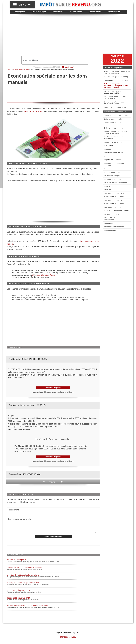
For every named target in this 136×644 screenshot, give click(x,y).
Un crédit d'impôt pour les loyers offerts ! (23, 578)
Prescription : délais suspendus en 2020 (23, 585)
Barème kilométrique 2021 (18, 562)
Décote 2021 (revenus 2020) (18, 600)
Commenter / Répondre (53, 388)
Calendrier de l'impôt (113, 119)
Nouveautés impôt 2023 (114, 204)
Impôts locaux (114, 12)
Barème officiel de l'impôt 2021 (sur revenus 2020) (27, 608)
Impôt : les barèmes (112, 160)
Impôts (9, 69)
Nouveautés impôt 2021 (21, 69)
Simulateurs (57, 12)
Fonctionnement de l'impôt (115, 153)
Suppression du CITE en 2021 (19, 593)
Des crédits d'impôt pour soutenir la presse (24, 570)
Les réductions (95, 12)
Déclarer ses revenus (113, 142)
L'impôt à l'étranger (112, 172)
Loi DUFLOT (109, 186)
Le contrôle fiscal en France (116, 179)
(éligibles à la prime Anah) (44, 275)
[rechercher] (50, 60)
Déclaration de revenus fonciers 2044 (114, 138)
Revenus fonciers (111, 214)
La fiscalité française (113, 176)
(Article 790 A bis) (33, 111)
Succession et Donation (114, 227)
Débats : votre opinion (113, 128)
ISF (106, 169)
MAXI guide (20, 12)
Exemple (108, 149)
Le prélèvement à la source (116, 183)
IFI (105, 156)
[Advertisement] (69, 36)
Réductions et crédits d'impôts (117, 211)
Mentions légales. (68, 640)
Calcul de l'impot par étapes (116, 116)
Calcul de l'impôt (39, 12)
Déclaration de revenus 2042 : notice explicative (117, 132)
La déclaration (76, 12)
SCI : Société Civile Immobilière (112, 219)
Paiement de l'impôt (112, 207)
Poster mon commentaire (53, 539)
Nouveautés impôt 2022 (114, 200)
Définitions (109, 146)
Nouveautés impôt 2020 (114, 193)
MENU (24, 5)
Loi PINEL (108, 190)
